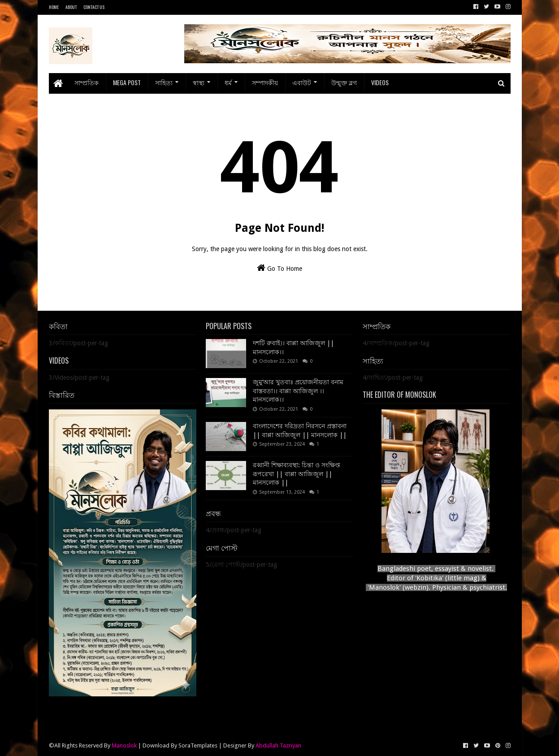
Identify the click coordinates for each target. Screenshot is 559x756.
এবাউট (302, 82)
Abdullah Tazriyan (278, 745)
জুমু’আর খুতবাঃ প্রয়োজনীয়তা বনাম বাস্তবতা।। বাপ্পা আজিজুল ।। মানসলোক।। (298, 391)
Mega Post (127, 82)
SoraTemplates (198, 745)
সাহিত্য (164, 82)
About (71, 7)
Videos (380, 82)
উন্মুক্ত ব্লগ (344, 82)
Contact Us (94, 7)
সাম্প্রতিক (87, 82)
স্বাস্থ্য (199, 82)
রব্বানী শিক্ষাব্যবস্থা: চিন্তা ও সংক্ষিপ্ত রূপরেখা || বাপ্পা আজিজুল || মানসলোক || (297, 474)
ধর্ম (228, 82)
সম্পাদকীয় (265, 82)
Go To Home (279, 268)
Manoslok (124, 745)
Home (54, 7)
